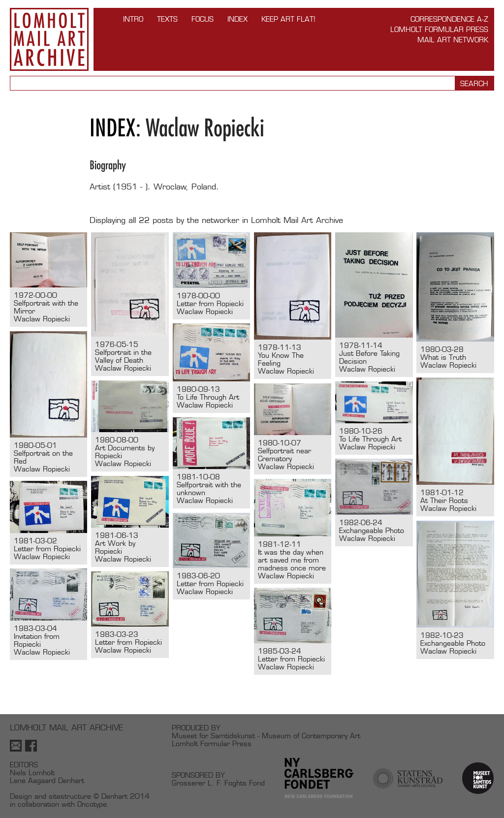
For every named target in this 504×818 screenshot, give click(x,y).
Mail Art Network (453, 40)
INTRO (133, 19)
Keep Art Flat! (288, 19)
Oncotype (92, 804)
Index (237, 19)
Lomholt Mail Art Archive (49, 39)
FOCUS (203, 19)
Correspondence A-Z (449, 19)
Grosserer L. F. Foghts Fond (218, 783)
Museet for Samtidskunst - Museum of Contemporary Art (266, 736)
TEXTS (167, 19)
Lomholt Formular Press (439, 29)
